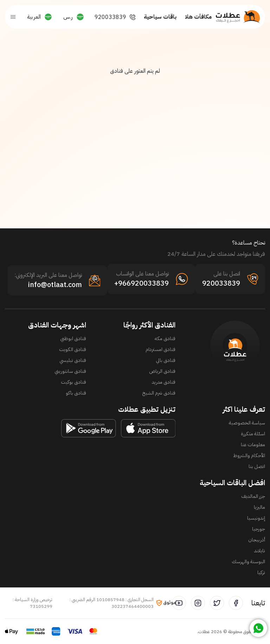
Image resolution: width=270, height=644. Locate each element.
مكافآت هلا (198, 17)
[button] (74, 17)
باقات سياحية (160, 17)
